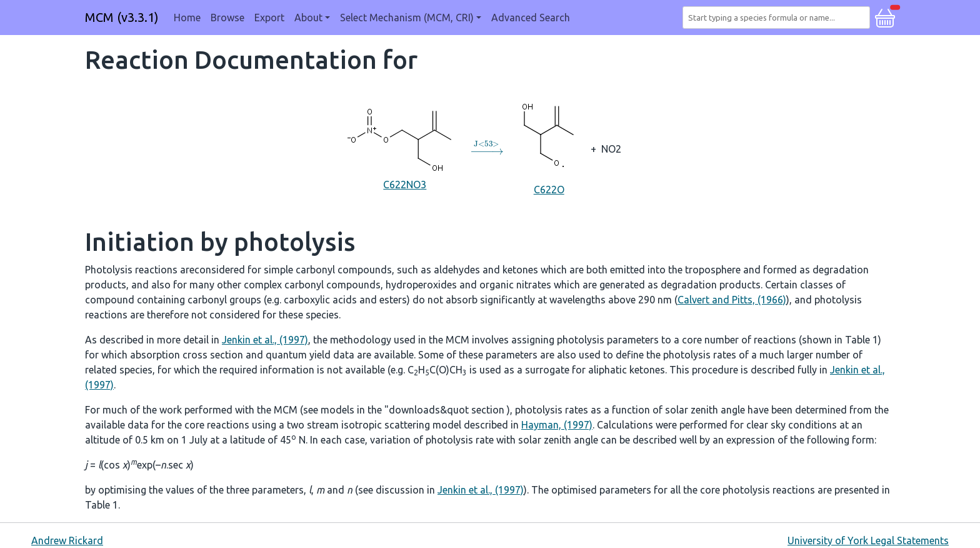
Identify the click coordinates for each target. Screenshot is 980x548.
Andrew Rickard (67, 540)
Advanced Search (531, 18)
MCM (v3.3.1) (122, 17)
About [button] (308, 18)
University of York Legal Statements (868, 540)
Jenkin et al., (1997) (265, 340)
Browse (227, 18)
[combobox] (779, 18)
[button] (885, 16)
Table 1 (862, 340)
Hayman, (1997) (557, 425)
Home (187, 18)
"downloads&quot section (446, 410)
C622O (549, 148)
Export (269, 18)
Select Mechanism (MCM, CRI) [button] (407, 18)
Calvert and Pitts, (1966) (732, 300)
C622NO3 (405, 148)
